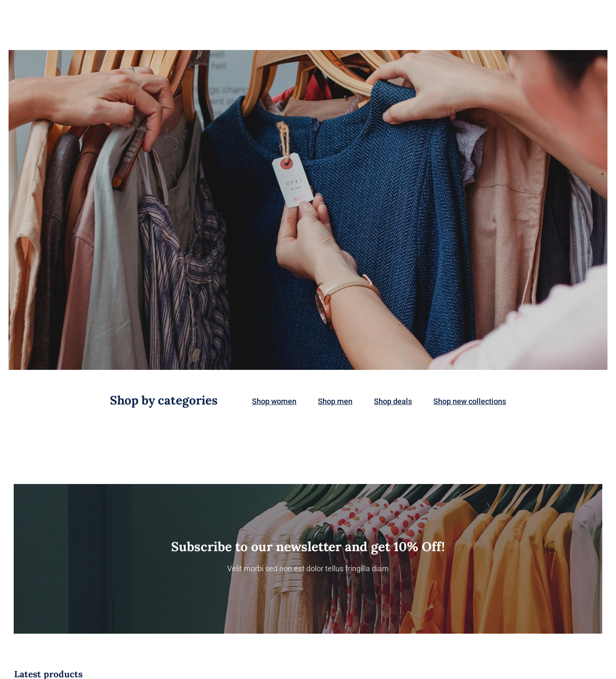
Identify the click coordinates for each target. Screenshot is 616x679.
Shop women (274, 401)
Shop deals (393, 401)
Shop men (335, 401)
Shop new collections (470, 401)
